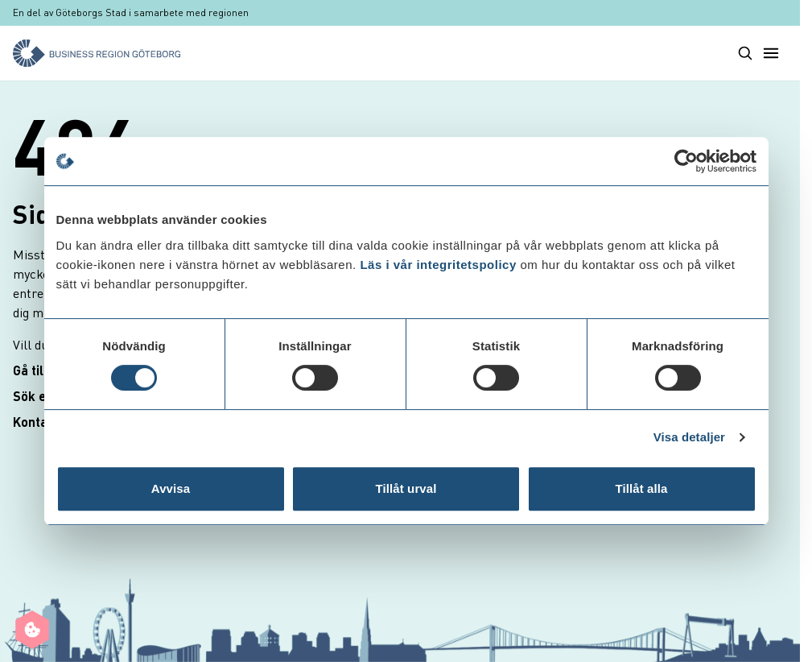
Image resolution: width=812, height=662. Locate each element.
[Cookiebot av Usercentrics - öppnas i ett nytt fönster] (686, 161)
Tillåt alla (641, 488)
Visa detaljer (689, 437)
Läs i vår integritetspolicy (438, 265)
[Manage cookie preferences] (32, 630)
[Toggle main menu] (771, 53)
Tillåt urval (406, 488)
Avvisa (171, 488)
